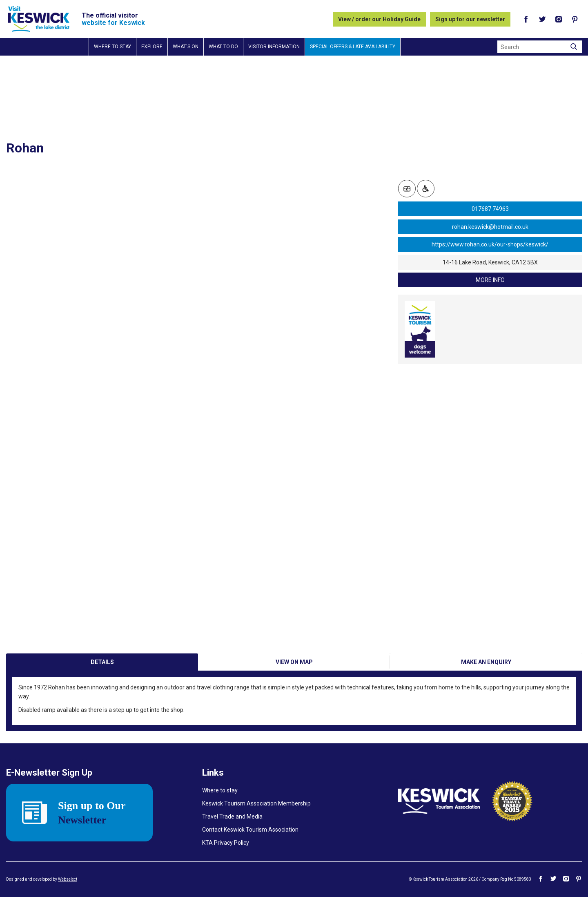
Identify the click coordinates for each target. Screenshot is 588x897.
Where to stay (112, 47)
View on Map (294, 662)
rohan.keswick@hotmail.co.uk (490, 227)
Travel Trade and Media (232, 816)
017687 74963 (490, 209)
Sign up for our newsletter (470, 19)
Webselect (68, 879)
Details (102, 662)
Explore (152, 47)
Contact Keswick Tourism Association (250, 830)
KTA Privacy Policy (226, 843)
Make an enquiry (486, 662)
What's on (186, 47)
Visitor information (274, 47)
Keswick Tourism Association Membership (256, 803)
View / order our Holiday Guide (379, 19)
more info (490, 280)
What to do (223, 47)
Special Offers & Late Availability (353, 47)
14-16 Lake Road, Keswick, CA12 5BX (490, 262)
